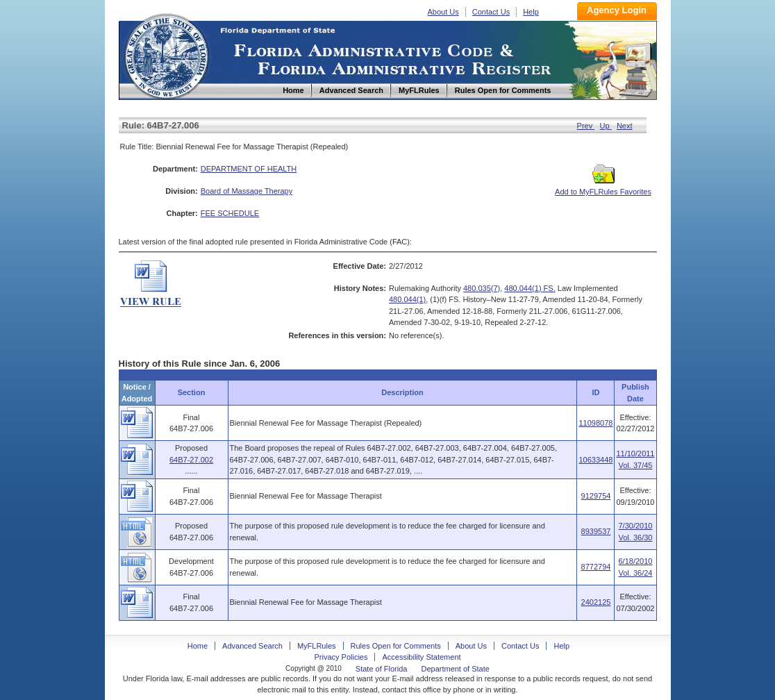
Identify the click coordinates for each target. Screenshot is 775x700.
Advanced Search (252, 646)
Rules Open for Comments (396, 646)
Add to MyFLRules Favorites (603, 187)
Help (531, 12)
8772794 (596, 567)
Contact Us (491, 12)
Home (166, 55)
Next (625, 126)
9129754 (596, 496)
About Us (443, 12)
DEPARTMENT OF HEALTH (249, 169)
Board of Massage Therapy (247, 191)
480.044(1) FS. (530, 288)
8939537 (596, 531)
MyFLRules (317, 646)
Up (606, 126)
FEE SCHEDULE (230, 213)
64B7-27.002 (191, 460)
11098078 (595, 423)
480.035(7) (482, 288)
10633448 (595, 460)
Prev (586, 126)
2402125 (596, 602)
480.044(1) (407, 299)
